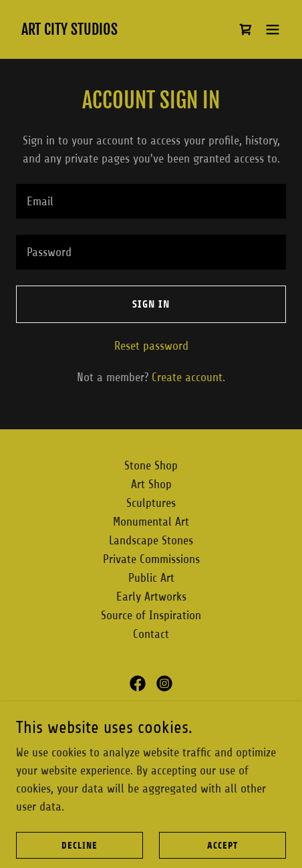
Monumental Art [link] (151, 522)
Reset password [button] (151, 346)
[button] (273, 29)
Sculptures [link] (151, 503)
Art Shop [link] (151, 484)
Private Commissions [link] (151, 559)
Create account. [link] (188, 377)
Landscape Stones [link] (151, 540)
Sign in (151, 304)
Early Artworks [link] (151, 596)
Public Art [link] (151, 578)
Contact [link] (151, 634)
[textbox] (151, 201)
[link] (69, 31)
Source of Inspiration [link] (151, 615)
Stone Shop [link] (151, 465)
